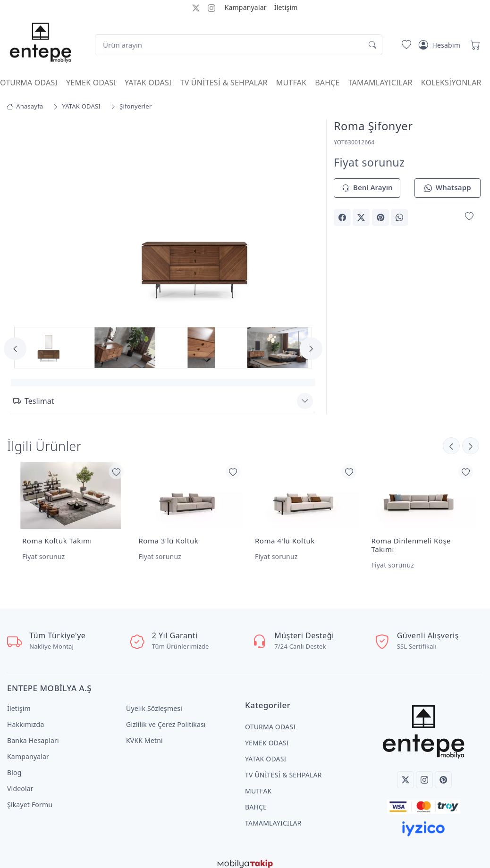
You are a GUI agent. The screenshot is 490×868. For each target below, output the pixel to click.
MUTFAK (291, 83)
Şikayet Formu (30, 797)
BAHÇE (327, 83)
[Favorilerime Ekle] (469, 217)
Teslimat (34, 400)
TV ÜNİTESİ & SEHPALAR (224, 83)
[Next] (311, 349)
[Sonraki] (451, 445)
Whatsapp (448, 188)
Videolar (20, 781)
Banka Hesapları (33, 733)
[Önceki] (471, 445)
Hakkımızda (25, 717)
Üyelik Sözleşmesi (154, 701)
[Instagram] (424, 772)
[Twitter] (406, 772)
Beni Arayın (367, 188)
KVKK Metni (144, 733)
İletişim (286, 7)
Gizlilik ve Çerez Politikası (166, 717)
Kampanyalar (246, 7)
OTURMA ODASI (29, 83)
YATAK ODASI (148, 83)
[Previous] (15, 349)
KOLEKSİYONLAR (451, 83)
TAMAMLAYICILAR (380, 83)
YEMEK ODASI (91, 83)
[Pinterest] (443, 772)
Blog (14, 765)
